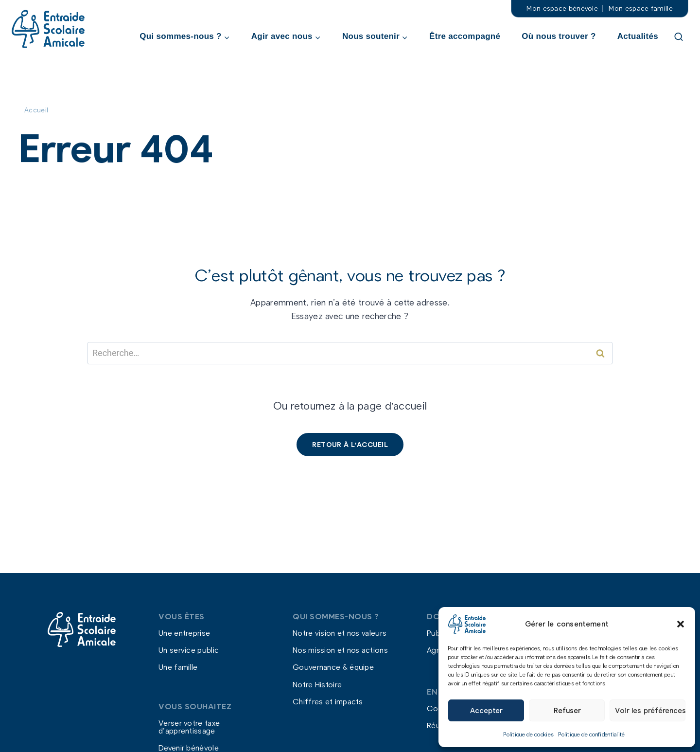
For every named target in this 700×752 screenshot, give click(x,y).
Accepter (486, 710)
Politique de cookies (529, 734)
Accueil (36, 110)
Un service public (189, 650)
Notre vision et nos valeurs (340, 633)
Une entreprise (184, 633)
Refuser (567, 710)
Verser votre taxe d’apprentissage (189, 727)
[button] (681, 624)
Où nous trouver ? (559, 36)
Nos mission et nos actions (340, 650)
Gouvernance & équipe (333, 667)
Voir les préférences (650, 710)
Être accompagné (465, 36)
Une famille (178, 667)
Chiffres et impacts (328, 701)
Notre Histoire (317, 684)
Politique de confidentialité (592, 734)
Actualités (638, 36)
